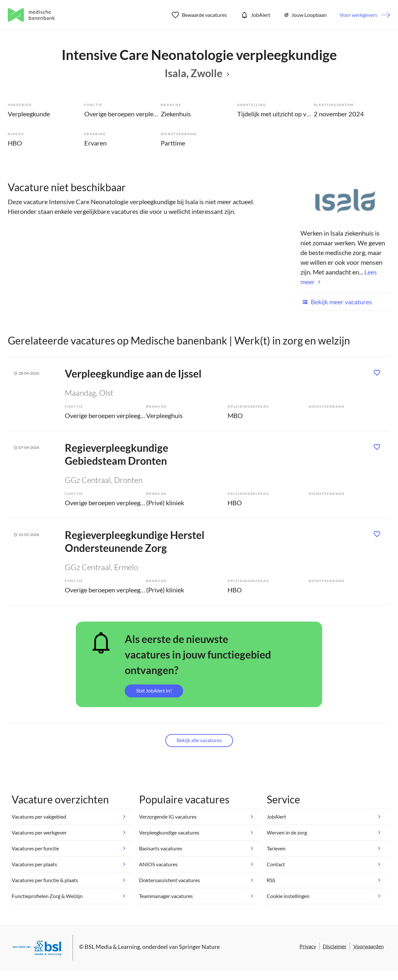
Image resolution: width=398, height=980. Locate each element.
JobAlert (255, 15)
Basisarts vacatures (161, 848)
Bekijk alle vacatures (199, 740)
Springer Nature (199, 947)
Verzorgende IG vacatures (168, 817)
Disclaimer (335, 946)
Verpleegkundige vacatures (169, 832)
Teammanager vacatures (166, 896)
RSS (271, 880)
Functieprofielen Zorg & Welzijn (47, 896)
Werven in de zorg (287, 832)
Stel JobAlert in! (154, 690)
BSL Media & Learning (112, 947)
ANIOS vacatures (158, 864)
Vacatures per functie (35, 848)
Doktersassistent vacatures (170, 880)
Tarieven (276, 848)
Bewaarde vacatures (199, 15)
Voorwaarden (369, 946)
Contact (276, 864)
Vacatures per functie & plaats (45, 880)
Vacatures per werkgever (39, 832)
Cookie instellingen (288, 896)
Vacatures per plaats (34, 864)
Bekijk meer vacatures (336, 302)
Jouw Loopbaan (305, 15)
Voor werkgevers (358, 15)
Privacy (308, 946)
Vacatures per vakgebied (39, 817)
